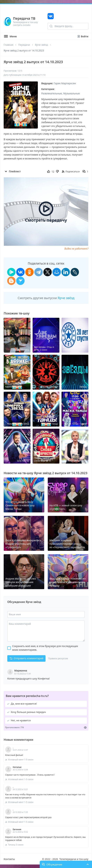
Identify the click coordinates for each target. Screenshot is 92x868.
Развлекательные (52, 93)
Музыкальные (72, 93)
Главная (8, 45)
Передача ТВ (24, 18)
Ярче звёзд (41, 45)
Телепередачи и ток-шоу (74, 859)
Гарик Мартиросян (65, 83)
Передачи (24, 45)
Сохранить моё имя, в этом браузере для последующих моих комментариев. (45, 648)
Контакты (9, 859)
